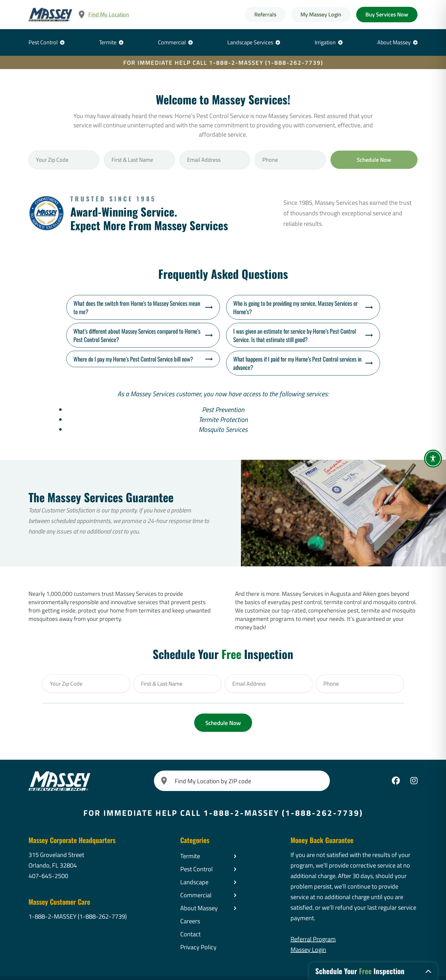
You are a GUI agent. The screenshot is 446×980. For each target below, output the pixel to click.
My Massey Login (321, 14)
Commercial (172, 42)
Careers (190, 921)
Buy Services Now (387, 14)
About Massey (394, 42)
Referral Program (313, 939)
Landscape (194, 882)
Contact (190, 934)
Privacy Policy (198, 947)
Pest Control (43, 42)
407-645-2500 (48, 876)
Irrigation (325, 42)
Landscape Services (250, 42)
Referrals (265, 14)
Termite (108, 42)
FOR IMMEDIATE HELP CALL (223, 62)
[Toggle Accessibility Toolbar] (433, 459)
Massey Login (308, 949)
